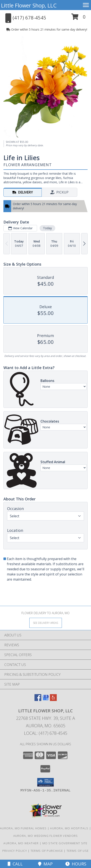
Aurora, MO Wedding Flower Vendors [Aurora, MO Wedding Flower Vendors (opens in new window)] (46, 836)
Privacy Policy (15, 851)
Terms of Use (78, 851)
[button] (78, 18)
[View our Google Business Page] (46, 700)
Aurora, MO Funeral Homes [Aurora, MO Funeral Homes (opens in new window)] (23, 828)
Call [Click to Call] (15, 864)
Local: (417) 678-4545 (46, 733)
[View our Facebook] (38, 700)
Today (47, 228)
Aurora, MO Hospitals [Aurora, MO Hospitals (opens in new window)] (69, 828)
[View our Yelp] (53, 700)
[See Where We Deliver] (46, 623)
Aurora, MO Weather (21, 843)
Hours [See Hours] (76, 864)
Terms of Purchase (47, 851)
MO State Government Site (65, 843)
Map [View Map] (45, 864)
